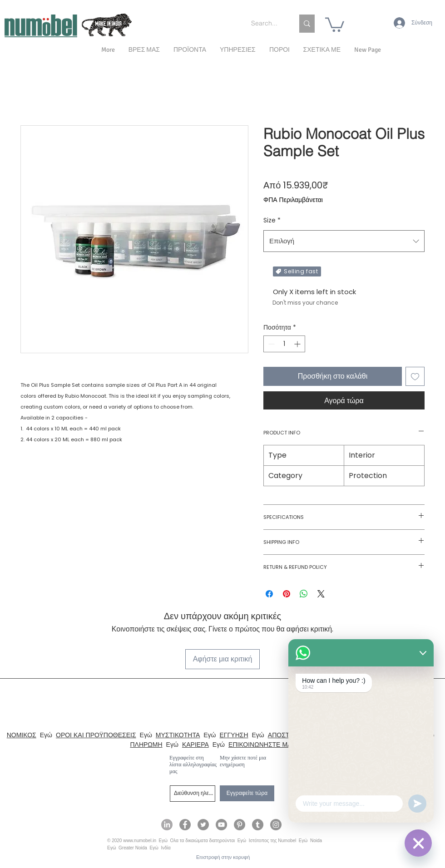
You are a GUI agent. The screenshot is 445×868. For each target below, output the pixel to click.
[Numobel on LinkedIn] (167, 825)
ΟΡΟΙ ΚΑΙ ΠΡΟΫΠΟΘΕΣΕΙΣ (96, 735)
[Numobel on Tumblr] (258, 825)
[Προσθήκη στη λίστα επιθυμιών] (415, 376)
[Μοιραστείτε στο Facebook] (269, 594)
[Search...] (266, 24)
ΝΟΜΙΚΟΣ (22, 735)
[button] (322, 50)
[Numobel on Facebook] (185, 825)
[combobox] (344, 241)
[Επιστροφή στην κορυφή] (223, 857)
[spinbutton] (284, 344)
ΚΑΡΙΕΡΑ (195, 745)
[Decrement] (270, 344)
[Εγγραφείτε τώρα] (247, 793)
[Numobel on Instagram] (276, 825)
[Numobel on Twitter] (203, 825)
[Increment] (298, 344)
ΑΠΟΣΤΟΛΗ (285, 735)
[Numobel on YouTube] (221, 825)
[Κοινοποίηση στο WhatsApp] (304, 594)
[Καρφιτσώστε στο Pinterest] (287, 594)
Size (272, 220)
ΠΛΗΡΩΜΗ (146, 745)
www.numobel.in (140, 841)
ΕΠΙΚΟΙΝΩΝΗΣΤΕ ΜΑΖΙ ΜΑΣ (270, 745)
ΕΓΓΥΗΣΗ (234, 735)
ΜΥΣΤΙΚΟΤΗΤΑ (178, 735)
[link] (335, 24)
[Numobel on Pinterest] (240, 825)
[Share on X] (321, 594)
